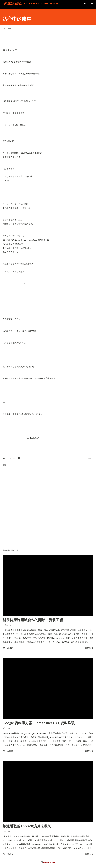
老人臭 (9, 459)
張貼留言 (10, 854)
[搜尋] (85, 4)
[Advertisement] (48, 532)
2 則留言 (10, 648)
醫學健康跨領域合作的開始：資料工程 (33, 620)
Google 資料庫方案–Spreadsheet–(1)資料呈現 (39, 723)
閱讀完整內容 (89, 648)
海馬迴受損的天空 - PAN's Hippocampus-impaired (31, 4)
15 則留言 (10, 751)
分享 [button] (90, 459)
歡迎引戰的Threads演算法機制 (27, 826)
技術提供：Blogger (48, 862)
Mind (14, 459)
